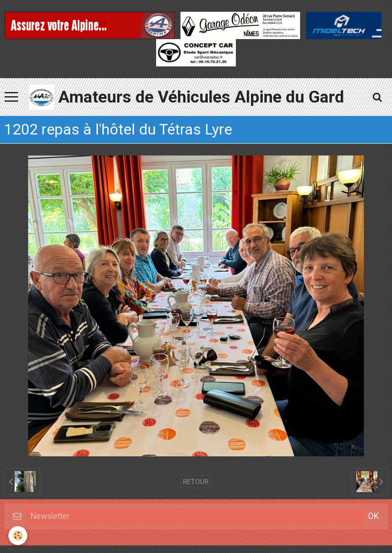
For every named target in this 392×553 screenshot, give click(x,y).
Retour (196, 482)
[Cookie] (18, 536)
